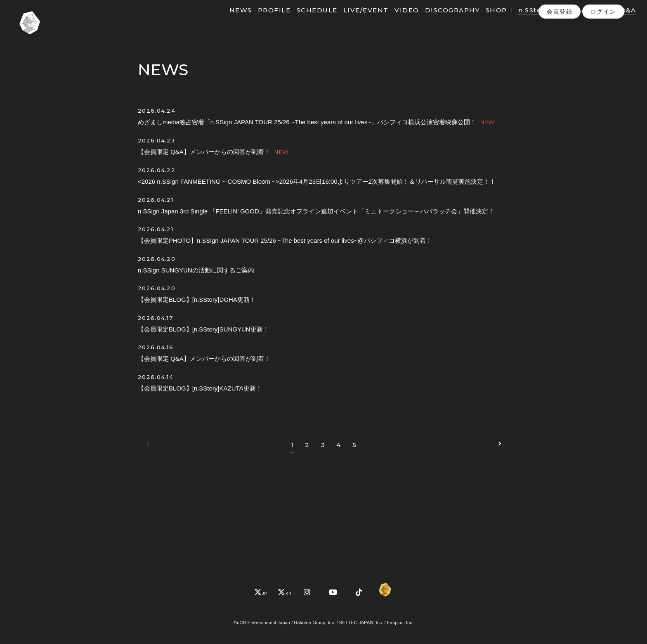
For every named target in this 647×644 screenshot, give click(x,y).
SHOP (484, 20)
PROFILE (262, 20)
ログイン (603, 37)
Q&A (615, 20)
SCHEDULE (304, 20)
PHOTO (587, 20)
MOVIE (555, 20)
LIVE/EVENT (353, 20)
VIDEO (394, 20)
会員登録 (560, 37)
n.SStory (521, 20)
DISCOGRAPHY (440, 20)
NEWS (228, 20)
